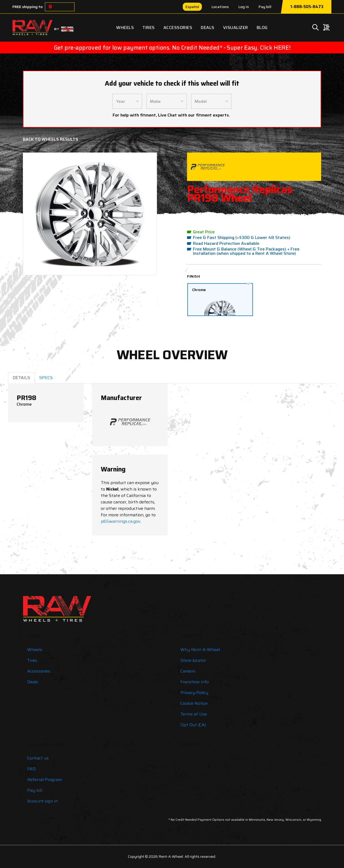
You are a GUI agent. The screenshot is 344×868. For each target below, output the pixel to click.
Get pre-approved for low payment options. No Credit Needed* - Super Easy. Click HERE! (172, 48)
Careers (188, 671)
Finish (193, 276)
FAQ (31, 769)
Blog (262, 28)
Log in (244, 7)
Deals (208, 28)
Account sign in (42, 801)
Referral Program (44, 780)
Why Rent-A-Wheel (200, 650)
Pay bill (265, 7)
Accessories (178, 28)
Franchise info (195, 682)
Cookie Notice (194, 703)
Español (192, 7)
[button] (38, 214)
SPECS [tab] (46, 378)
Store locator (193, 660)
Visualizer (236, 28)
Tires (149, 28)
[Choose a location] (50, 7)
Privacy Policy (194, 693)
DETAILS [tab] (21, 378)
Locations (220, 7)
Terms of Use (194, 714)
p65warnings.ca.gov (121, 521)
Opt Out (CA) (193, 725)
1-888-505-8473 (307, 7)
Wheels (125, 28)
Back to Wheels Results (51, 139)
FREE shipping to (28, 7)
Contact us (38, 758)
